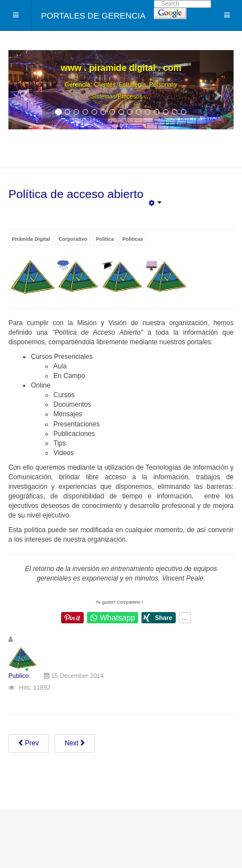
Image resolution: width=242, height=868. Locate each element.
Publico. (19, 676)
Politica (105, 239)
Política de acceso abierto (76, 194)
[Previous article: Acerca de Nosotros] (29, 743)
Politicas (133, 239)
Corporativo (73, 239)
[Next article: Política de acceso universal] (75, 743)
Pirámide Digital (31, 239)
